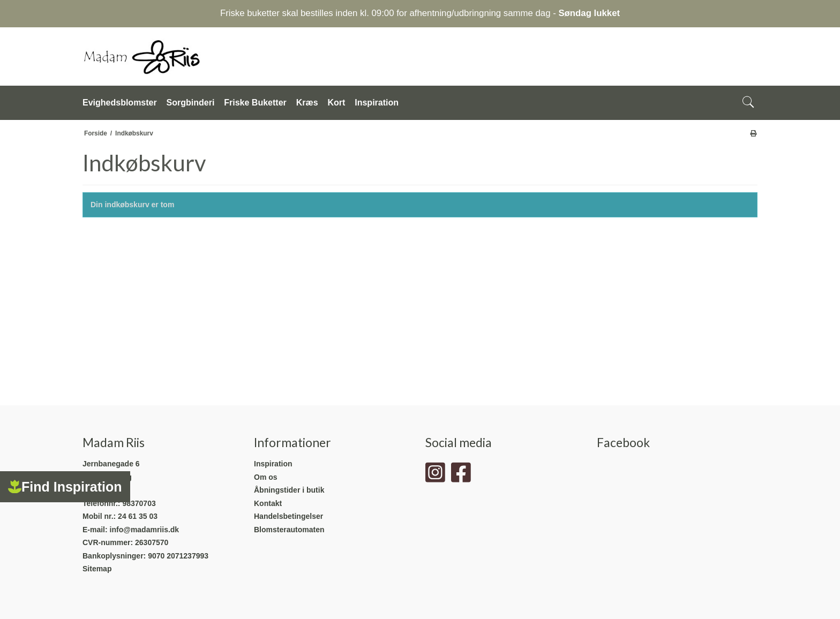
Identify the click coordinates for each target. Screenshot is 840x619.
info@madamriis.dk (145, 530)
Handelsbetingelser (288, 516)
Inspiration (273, 464)
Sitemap (97, 569)
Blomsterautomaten (289, 530)
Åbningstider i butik (289, 490)
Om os (266, 477)
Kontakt (268, 503)
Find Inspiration (65, 487)
